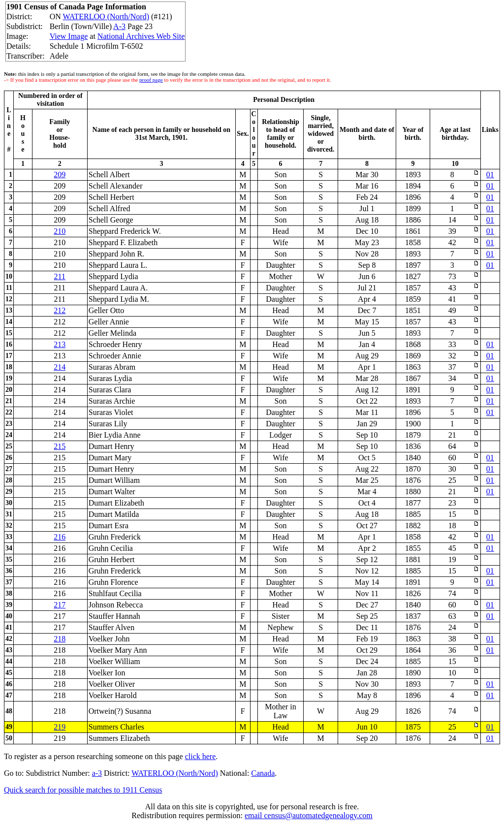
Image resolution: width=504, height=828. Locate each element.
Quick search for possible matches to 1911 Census (83, 790)
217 (60, 605)
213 (60, 344)
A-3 (119, 26)
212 (60, 310)
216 (60, 537)
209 (60, 175)
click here (201, 756)
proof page (151, 80)
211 (60, 276)
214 (60, 367)
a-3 (97, 773)
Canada (263, 773)
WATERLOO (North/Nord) (106, 16)
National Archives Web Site (141, 36)
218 (60, 639)
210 (60, 231)
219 (60, 727)
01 (490, 175)
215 (60, 446)
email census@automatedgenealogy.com (309, 815)
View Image (69, 36)
